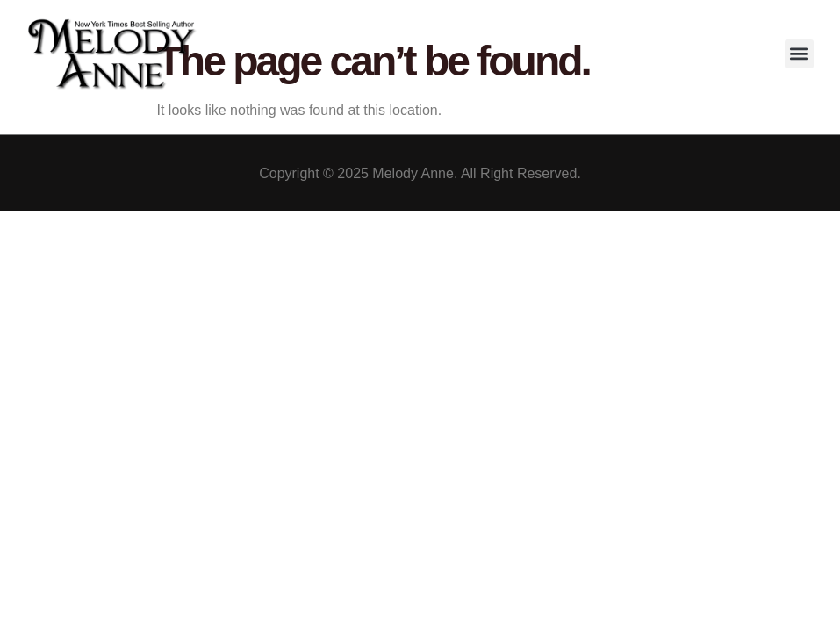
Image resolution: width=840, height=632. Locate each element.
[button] (799, 54)
